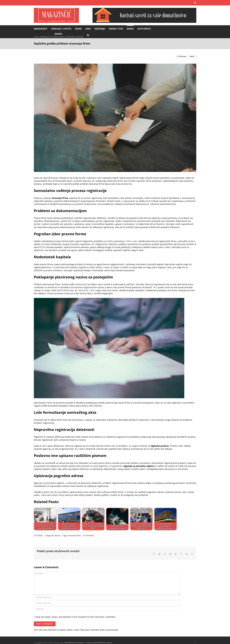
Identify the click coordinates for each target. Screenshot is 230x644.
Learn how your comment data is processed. (96, 630)
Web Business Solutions (74, 643)
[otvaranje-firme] (115, 118)
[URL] (107, 609)
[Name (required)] (107, 597)
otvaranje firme (74, 535)
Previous (182, 56)
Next (192, 56)
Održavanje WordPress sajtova (99, 643)
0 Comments (89, 535)
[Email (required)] (107, 603)
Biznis (58, 535)
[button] (88, 35)
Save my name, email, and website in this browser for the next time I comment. (76, 617)
